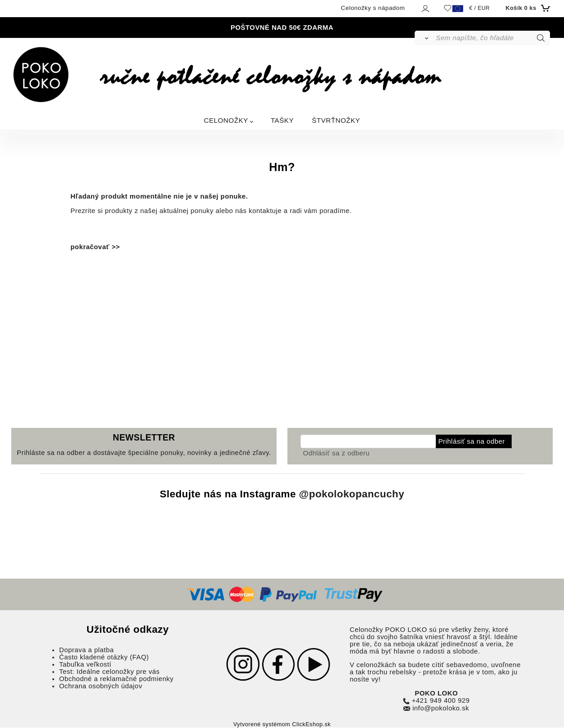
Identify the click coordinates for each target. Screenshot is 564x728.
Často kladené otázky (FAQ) (104, 657)
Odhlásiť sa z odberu (336, 453)
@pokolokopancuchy (352, 494)
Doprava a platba (86, 650)
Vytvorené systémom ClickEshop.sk (282, 724)
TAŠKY (282, 120)
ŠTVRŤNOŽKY (336, 120)
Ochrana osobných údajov (101, 686)
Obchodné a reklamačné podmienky (116, 679)
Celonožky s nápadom (373, 8)
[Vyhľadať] (425, 38)
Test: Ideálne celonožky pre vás (109, 672)
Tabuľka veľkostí (85, 664)
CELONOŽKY (226, 120)
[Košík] (526, 8)
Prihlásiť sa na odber (472, 441)
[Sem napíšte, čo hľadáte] (492, 38)
